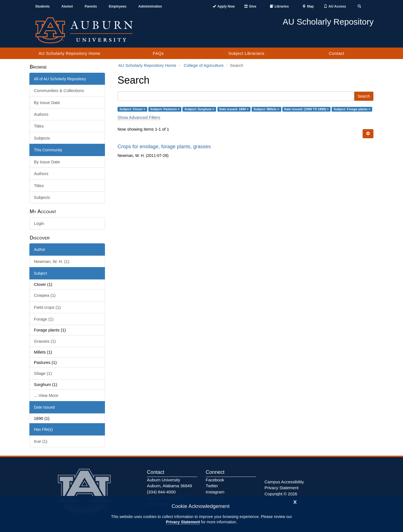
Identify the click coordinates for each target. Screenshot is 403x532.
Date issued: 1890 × (234, 109)
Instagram (215, 492)
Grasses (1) (45, 341)
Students (42, 6)
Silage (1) (43, 373)
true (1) (41, 441)
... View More (46, 395)
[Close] (295, 501)
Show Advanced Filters (139, 117)
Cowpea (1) (45, 295)
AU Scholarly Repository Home (70, 53)
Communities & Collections (59, 90)
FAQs (158, 53)
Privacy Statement (183, 522)
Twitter (212, 486)
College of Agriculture (204, 65)
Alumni (67, 6)
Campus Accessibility (284, 482)
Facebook (215, 480)
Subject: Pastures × (165, 109)
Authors (41, 114)
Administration (150, 6)
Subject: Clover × (132, 109)
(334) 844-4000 (161, 492)
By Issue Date (47, 103)
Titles (39, 126)
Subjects (42, 138)
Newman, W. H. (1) (52, 261)
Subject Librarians (246, 53)
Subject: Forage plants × (352, 109)
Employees (118, 6)
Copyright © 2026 (281, 494)
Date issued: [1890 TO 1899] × (307, 109)
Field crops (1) (47, 307)
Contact (337, 53)
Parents (91, 6)
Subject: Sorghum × (199, 109)
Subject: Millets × (266, 109)
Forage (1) (44, 319)
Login (39, 223)
